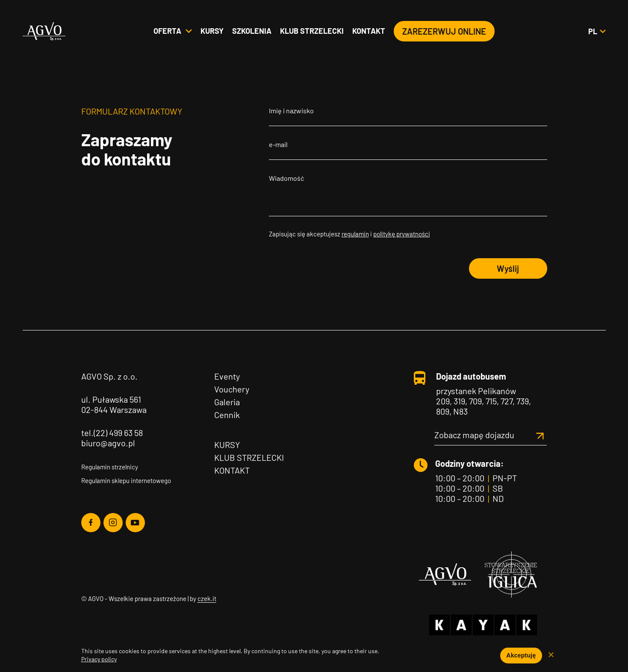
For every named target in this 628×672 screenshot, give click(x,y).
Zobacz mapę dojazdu (491, 435)
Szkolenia (252, 31)
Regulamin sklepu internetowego (126, 480)
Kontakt (369, 31)
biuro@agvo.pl (108, 443)
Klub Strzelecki (249, 457)
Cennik (227, 415)
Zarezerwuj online (444, 32)
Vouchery (232, 389)
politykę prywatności (402, 234)
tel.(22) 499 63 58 (112, 433)
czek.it (207, 598)
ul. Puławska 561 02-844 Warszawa (114, 404)
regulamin (355, 234)
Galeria (227, 402)
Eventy (227, 376)
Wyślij (508, 268)
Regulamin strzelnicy (110, 467)
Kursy (212, 31)
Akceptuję (521, 655)
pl (597, 32)
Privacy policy (99, 659)
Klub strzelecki (312, 31)
